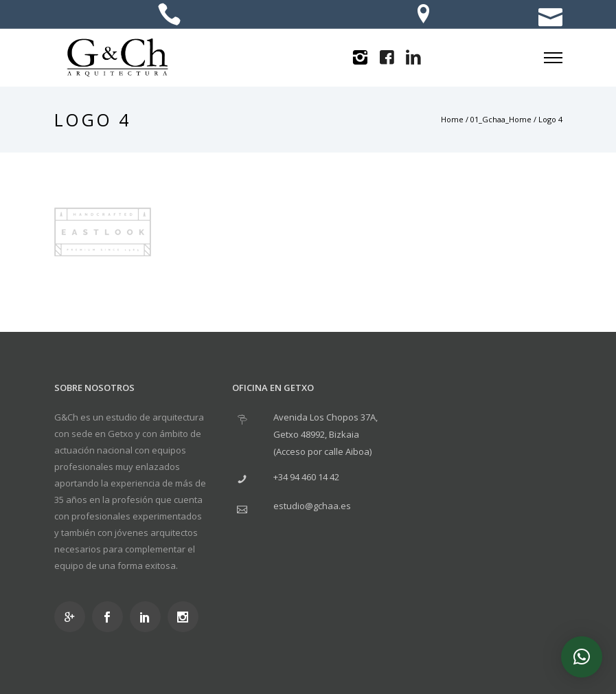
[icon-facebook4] (387, 58)
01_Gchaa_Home (501, 119)
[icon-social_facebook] (111, 617)
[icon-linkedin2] (413, 58)
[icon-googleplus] (73, 617)
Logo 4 (550, 119)
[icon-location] (423, 15)
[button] (582, 657)
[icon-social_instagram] (186, 617)
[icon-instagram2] (360, 58)
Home (452, 119)
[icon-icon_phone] (169, 15)
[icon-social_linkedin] (149, 617)
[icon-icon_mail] (550, 15)
